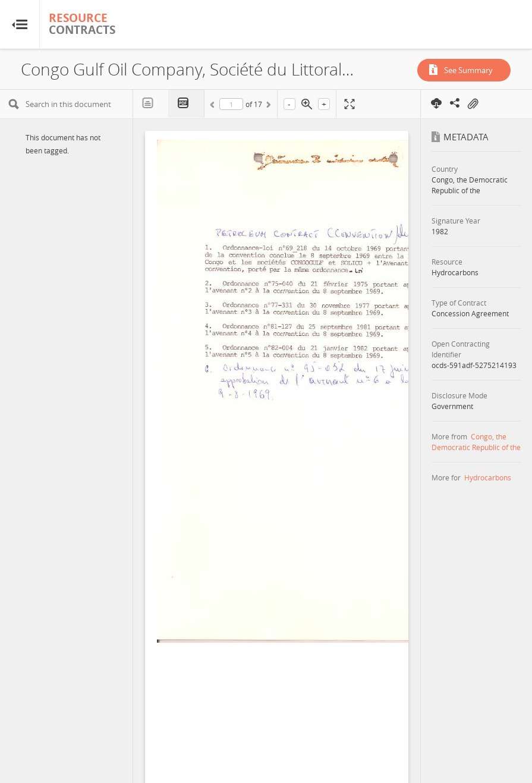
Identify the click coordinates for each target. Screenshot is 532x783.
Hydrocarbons (488, 477)
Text (151, 103)
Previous (214, 106)
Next (267, 106)
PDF (187, 104)
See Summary (468, 70)
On (473, 104)
